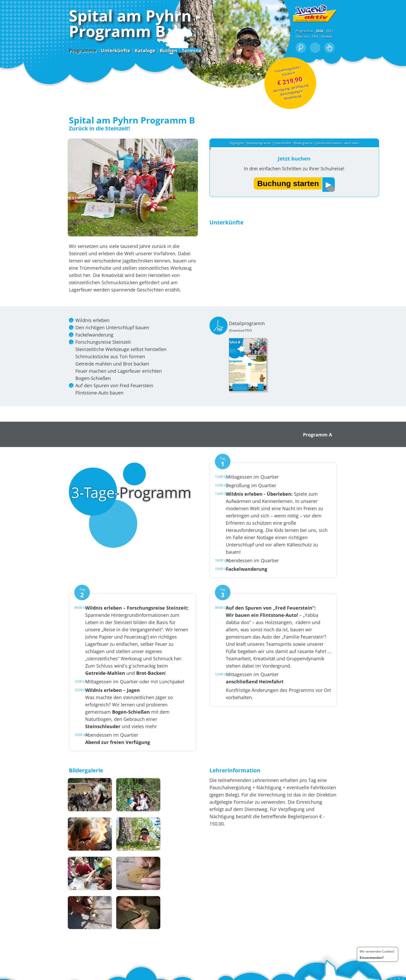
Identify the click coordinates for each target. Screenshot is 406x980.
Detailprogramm (264, 155)
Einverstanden (371, 958)
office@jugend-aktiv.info (132, 960)
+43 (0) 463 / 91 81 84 (126, 957)
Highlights (242, 155)
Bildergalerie (308, 155)
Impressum (362, 975)
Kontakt (374, 56)
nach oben (357, 155)
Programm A (365, 476)
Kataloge (98, 69)
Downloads (65, 975)
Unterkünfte (68, 69)
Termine (144, 69)
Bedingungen (341, 975)
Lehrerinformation (334, 155)
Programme (35, 69)
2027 (377, 50)
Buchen (121, 69)
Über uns (349, 56)
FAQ (362, 56)
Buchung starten (293, 196)
